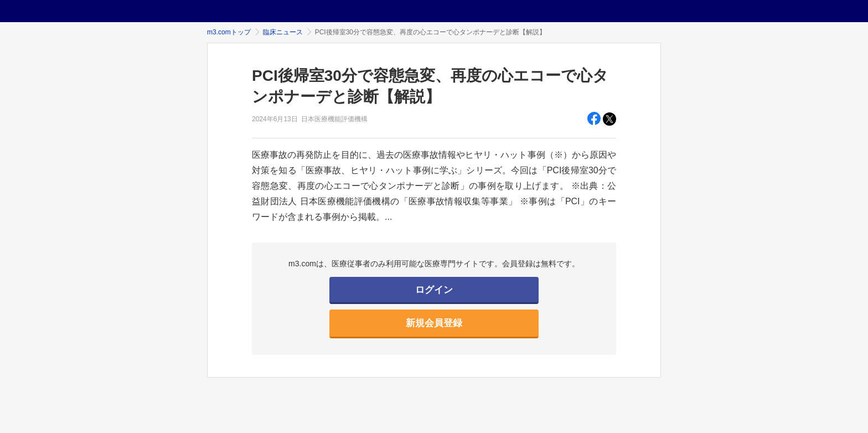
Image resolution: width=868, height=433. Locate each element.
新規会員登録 (434, 323)
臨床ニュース (283, 32)
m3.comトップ (229, 32)
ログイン (434, 290)
